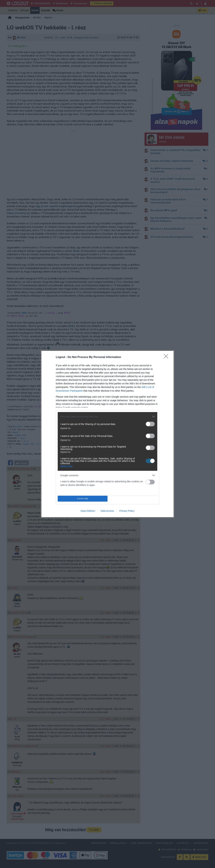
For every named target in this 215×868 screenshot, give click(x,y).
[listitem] (107, 416)
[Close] (167, 357)
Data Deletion (88, 511)
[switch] (150, 424)
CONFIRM (83, 499)
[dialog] (107, 434)
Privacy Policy (127, 511)
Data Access (107, 511)
